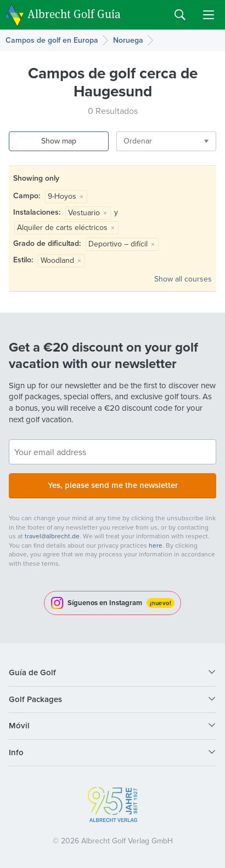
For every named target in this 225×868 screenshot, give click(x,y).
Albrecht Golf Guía (74, 14)
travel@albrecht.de (52, 536)
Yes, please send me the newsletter (113, 485)
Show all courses (183, 279)
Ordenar (138, 141)
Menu (209, 15)
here (156, 545)
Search (180, 15)
